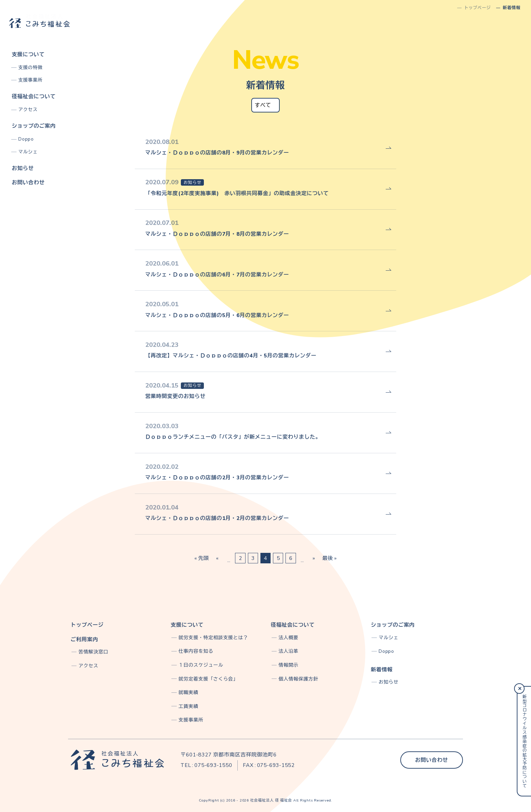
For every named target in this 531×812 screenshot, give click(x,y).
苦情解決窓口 (93, 652)
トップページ (87, 625)
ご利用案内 (84, 639)
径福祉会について (34, 96)
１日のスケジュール (201, 665)
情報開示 (289, 665)
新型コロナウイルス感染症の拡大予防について (524, 741)
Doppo (26, 139)
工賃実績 (188, 706)
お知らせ (23, 168)
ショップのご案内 (34, 126)
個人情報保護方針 (299, 679)
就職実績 (188, 693)
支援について (28, 54)
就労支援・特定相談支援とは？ (213, 638)
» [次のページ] (314, 558)
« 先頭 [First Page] (201, 558)
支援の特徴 (30, 68)
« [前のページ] (217, 558)
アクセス (28, 110)
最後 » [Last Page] (330, 558)
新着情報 (382, 670)
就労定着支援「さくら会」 (208, 679)
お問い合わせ (28, 182)
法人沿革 (289, 651)
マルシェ (28, 152)
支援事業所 (30, 80)
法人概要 (289, 638)
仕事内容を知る (196, 651)
